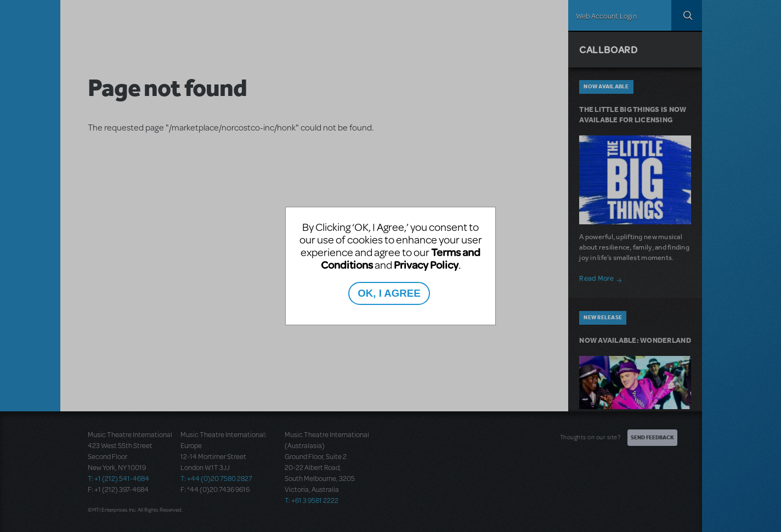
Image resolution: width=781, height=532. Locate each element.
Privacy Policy (426, 265)
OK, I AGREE (389, 293)
